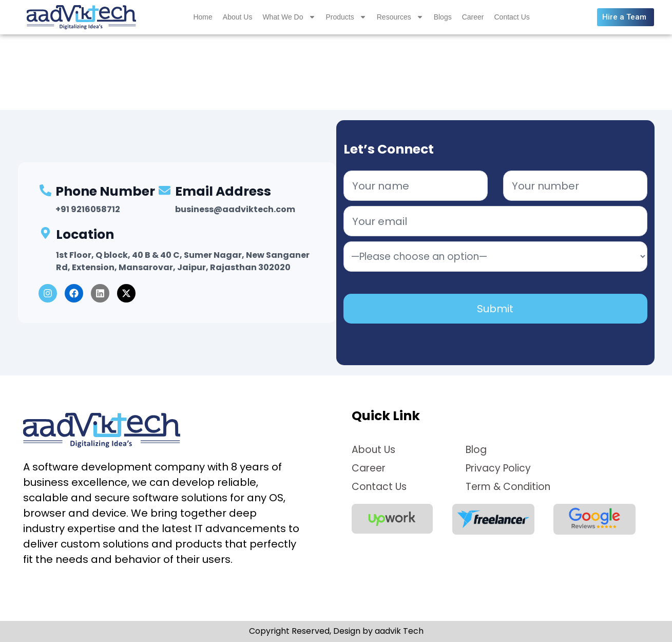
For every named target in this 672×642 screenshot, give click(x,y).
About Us (238, 18)
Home (203, 18)
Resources (400, 18)
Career (473, 18)
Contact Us (512, 18)
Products (346, 18)
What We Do (289, 18)
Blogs (443, 18)
